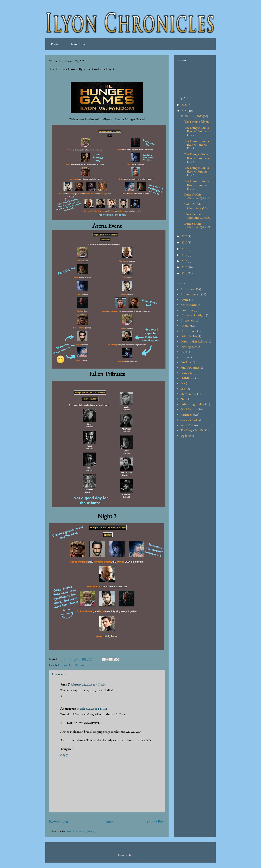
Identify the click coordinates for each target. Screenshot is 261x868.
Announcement (191, 294)
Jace (183, 383)
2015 (185, 267)
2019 (185, 242)
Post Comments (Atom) (80, 831)
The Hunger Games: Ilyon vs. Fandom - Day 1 (197, 185)
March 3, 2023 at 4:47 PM (92, 709)
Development (189, 347)
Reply (64, 696)
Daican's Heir (189, 336)
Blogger (138, 855)
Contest (186, 326)
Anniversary (188, 289)
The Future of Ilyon (197, 121)
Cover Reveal (189, 331)
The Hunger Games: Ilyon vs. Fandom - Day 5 (197, 131)
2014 (185, 273)
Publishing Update (193, 404)
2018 (185, 249)
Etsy (183, 352)
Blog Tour (187, 310)
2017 (185, 255)
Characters (187, 320)
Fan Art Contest (190, 367)
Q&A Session (189, 409)
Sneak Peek (187, 425)
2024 (185, 105)
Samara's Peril (189, 420)
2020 (185, 236)
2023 (185, 111)
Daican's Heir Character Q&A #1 (197, 225)
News (184, 399)
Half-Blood (188, 378)
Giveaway (186, 373)
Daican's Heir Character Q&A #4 (197, 196)
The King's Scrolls (192, 430)
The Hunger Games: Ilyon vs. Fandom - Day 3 (197, 158)
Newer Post (59, 822)
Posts (55, 44)
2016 (185, 261)
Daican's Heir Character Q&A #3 (197, 206)
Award (185, 300)
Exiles (184, 357)
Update (185, 436)
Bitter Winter (189, 305)
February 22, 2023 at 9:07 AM (88, 684)
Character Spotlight (193, 315)
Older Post (156, 822)
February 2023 (194, 116)
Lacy (183, 388)
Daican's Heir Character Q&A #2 (197, 216)
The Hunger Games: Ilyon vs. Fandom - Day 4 (197, 145)
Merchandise (189, 394)
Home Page (77, 44)
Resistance (187, 415)
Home (108, 822)
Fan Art (185, 362)
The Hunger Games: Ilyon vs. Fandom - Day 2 (197, 171)
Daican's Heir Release (71, 665)
